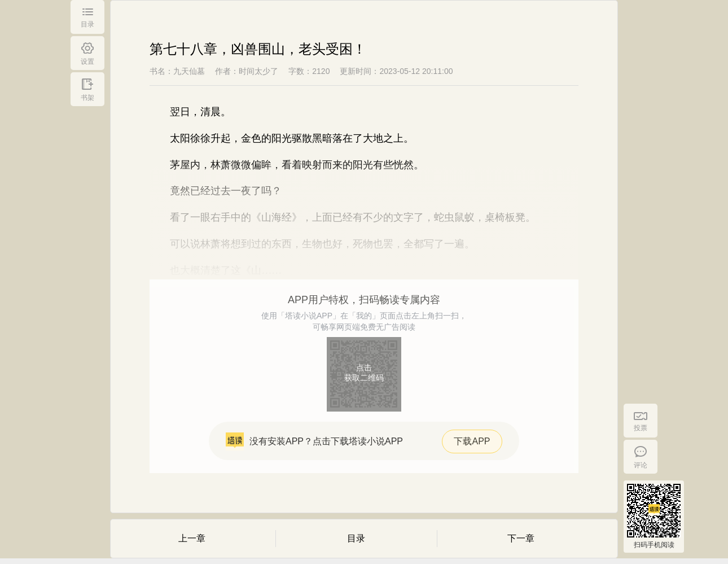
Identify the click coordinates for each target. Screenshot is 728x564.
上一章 (192, 538)
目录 (356, 538)
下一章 (521, 538)
